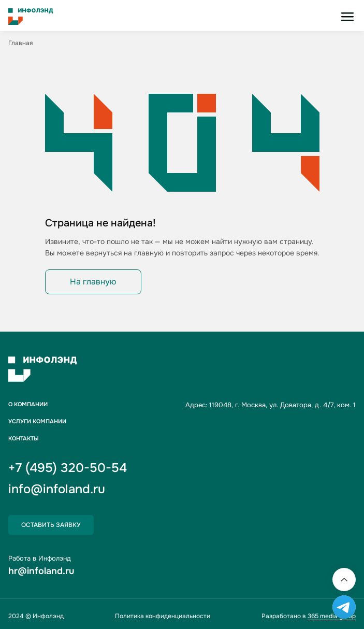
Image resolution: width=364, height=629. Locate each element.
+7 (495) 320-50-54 (68, 468)
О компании (28, 404)
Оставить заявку (51, 525)
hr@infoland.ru (41, 571)
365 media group (332, 616)
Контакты (24, 439)
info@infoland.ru (57, 489)
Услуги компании (37, 421)
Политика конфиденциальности (163, 616)
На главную (93, 282)
